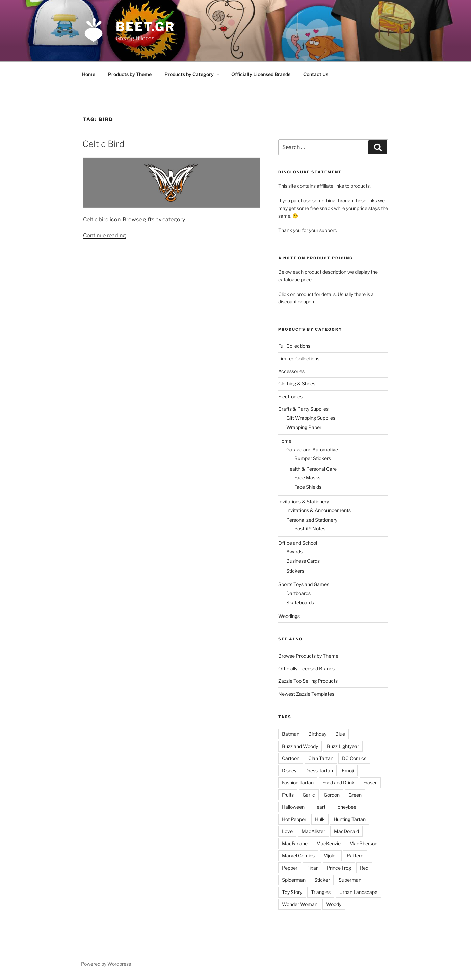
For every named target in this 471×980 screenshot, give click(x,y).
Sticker (322, 880)
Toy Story (292, 892)
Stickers (295, 571)
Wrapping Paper (304, 427)
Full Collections (294, 346)
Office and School (298, 543)
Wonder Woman (300, 904)
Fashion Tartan (298, 783)
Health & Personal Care (311, 469)
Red (364, 868)
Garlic (309, 795)
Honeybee (345, 807)
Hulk (320, 819)
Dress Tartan (319, 770)
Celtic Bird (103, 144)
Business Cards (303, 561)
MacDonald (346, 831)
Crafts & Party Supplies (303, 409)
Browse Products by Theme (308, 656)
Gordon (332, 795)
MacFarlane (295, 843)
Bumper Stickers (313, 458)
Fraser (370, 783)
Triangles (321, 892)
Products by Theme (130, 74)
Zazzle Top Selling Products (308, 681)
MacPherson (363, 843)
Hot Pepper (294, 819)
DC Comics (354, 758)
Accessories (291, 371)
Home (89, 74)
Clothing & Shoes (297, 384)
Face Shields (308, 487)
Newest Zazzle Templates (306, 694)
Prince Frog (339, 868)
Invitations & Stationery (304, 501)
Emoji (348, 770)
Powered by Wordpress (106, 964)
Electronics (290, 396)
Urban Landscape (358, 892)
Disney (289, 770)
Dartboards (298, 593)
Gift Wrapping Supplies (311, 418)
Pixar (312, 868)
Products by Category (192, 74)
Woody (334, 904)
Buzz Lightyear (343, 746)
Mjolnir (331, 856)
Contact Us (316, 74)
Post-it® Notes (310, 529)
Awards (294, 551)
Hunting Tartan (350, 819)
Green (355, 795)
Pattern (355, 856)
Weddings (289, 616)
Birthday (317, 734)
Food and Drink (338, 783)
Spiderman (294, 880)
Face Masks (307, 478)
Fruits (288, 795)
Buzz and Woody (300, 746)
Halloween (293, 807)
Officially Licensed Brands (261, 74)
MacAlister (313, 831)
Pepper (290, 868)
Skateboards (300, 602)
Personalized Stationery (312, 520)
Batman (291, 734)
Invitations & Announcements (319, 510)
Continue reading (104, 236)
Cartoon (291, 758)
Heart (319, 807)
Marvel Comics (298, 856)
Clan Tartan (321, 758)
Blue (340, 734)
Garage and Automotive (312, 449)
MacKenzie (329, 843)
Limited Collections (299, 359)
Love (287, 831)
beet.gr (145, 27)
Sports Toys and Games (304, 584)
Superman (350, 880)
